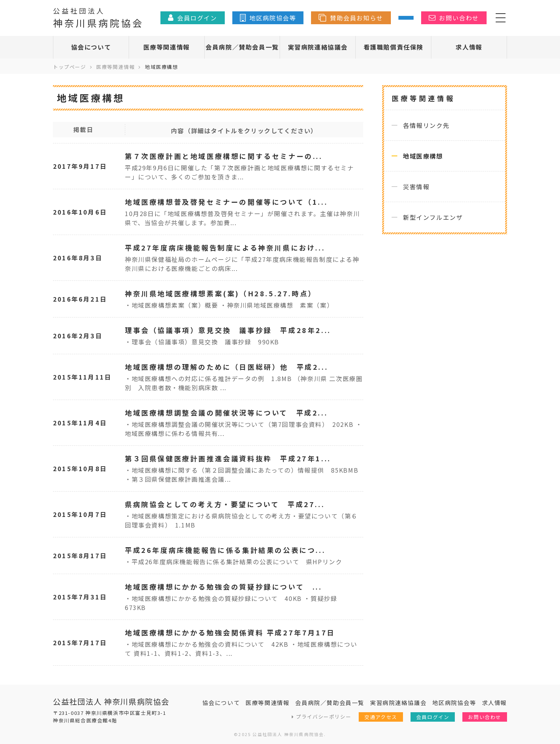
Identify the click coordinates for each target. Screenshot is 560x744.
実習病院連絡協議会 (318, 47)
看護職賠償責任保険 (394, 47)
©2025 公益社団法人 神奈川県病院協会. (280, 734)
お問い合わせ (485, 717)
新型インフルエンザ (433, 217)
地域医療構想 (423, 156)
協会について (91, 47)
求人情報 (469, 47)
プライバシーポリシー (324, 717)
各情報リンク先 (426, 125)
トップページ (70, 67)
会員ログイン (433, 717)
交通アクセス (381, 717)
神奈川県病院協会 (98, 18)
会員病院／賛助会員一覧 (242, 47)
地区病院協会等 (454, 703)
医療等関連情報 (167, 47)
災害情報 (416, 187)
